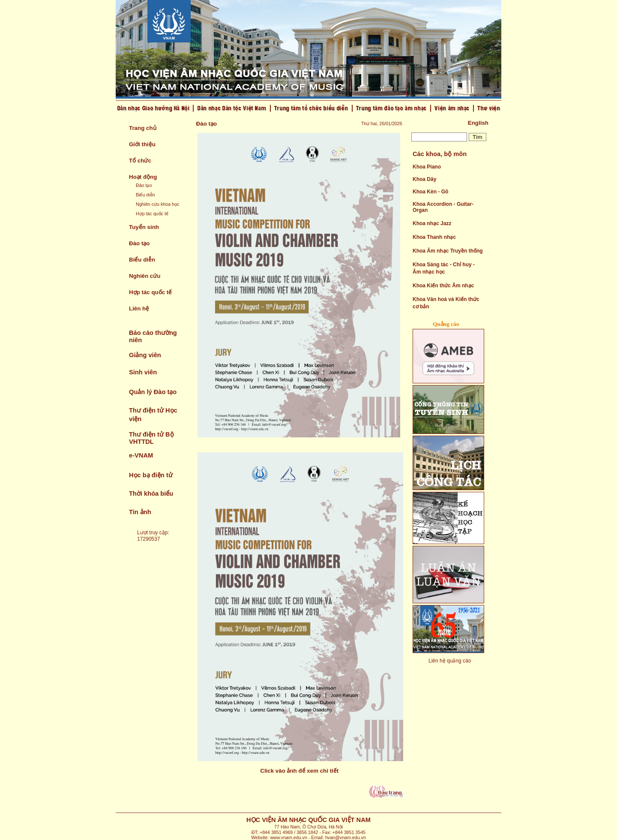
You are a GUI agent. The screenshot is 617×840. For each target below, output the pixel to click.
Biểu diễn (145, 195)
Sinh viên (143, 372)
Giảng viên (145, 355)
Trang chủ (143, 128)
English (478, 123)
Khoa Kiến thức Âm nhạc (443, 286)
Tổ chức (140, 161)
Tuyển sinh (144, 227)
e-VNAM (141, 455)
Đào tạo (144, 185)
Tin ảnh (140, 512)
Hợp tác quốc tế (152, 214)
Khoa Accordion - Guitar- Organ (443, 207)
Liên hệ (139, 309)
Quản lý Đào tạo (153, 392)
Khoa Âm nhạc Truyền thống (448, 251)
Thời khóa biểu (151, 494)
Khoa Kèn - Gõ (430, 192)
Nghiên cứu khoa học (157, 204)
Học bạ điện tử (151, 475)
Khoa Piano (427, 167)
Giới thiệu (142, 144)
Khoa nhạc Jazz (432, 223)
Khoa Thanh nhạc (434, 237)
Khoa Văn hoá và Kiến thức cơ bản (446, 303)
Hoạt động (143, 177)
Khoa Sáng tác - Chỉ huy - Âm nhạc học (444, 268)
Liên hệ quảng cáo (450, 661)
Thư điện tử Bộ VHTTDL (151, 438)
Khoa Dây (424, 179)
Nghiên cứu (145, 276)
